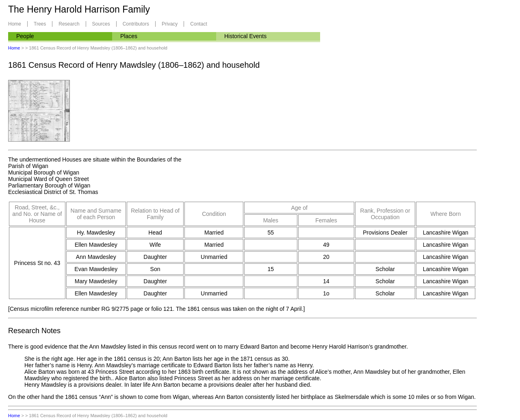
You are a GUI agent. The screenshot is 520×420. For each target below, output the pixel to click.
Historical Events (245, 36)
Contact (198, 24)
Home (15, 24)
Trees (40, 24)
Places (129, 36)
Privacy (170, 24)
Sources (101, 24)
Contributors (136, 24)
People (25, 36)
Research (69, 24)
